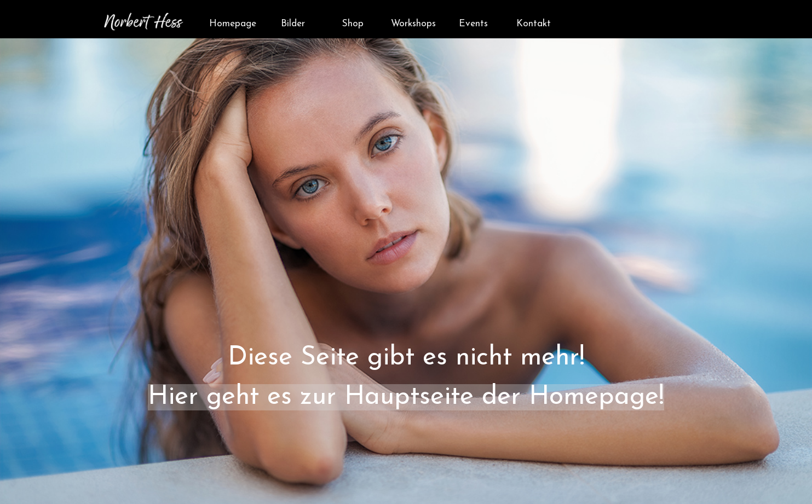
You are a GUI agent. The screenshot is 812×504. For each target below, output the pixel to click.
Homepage (233, 24)
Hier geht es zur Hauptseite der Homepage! (406, 397)
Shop (353, 24)
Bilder (293, 24)
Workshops (413, 24)
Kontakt (534, 24)
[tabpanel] (406, 279)
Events (473, 24)
